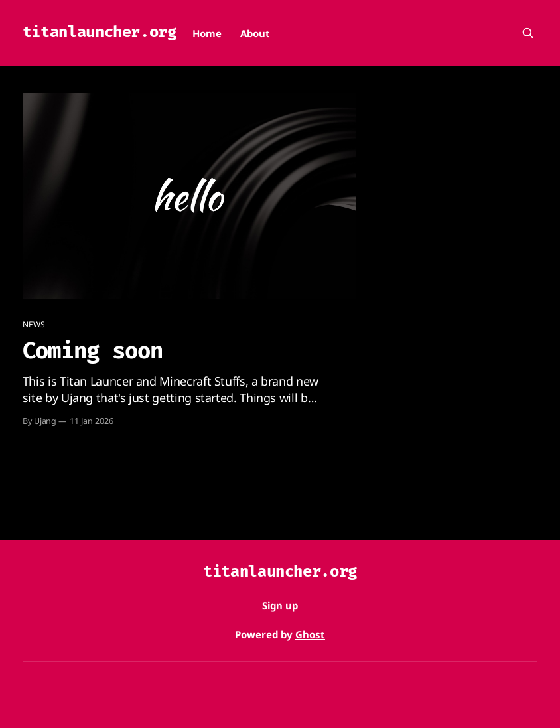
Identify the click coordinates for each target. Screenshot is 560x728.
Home (207, 33)
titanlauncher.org (100, 32)
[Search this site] (528, 33)
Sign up (280, 605)
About (255, 33)
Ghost (310, 634)
